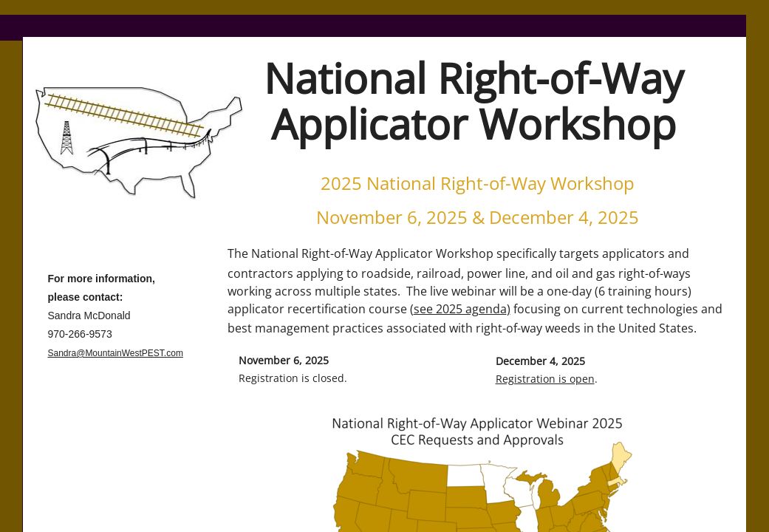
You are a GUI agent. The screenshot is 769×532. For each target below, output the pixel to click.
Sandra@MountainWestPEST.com (116, 353)
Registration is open (545, 379)
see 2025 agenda (460, 309)
